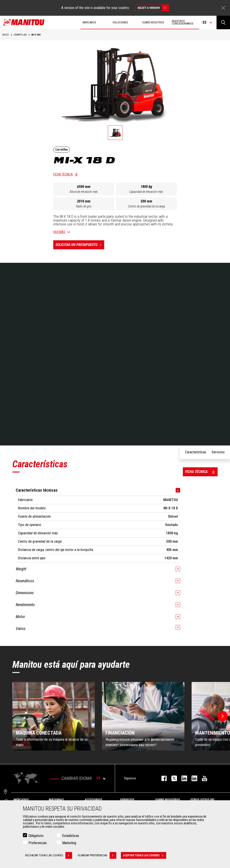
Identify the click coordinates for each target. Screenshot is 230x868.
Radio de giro (84, 206)
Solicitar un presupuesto (80, 245)
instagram (182, 778)
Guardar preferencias (97, 855)
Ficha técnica (63, 174)
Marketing (69, 843)
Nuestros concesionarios (183, 22)
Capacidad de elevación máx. (146, 192)
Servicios (127, 800)
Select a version (153, 8)
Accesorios (93, 800)
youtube (202, 778)
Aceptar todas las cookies (145, 855)
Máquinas (56, 800)
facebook (162, 778)
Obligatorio (36, 836)
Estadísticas (71, 836)
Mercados (21, 800)
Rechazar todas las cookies (49, 855)
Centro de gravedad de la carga (146, 206)
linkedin (192, 778)
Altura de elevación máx (84, 192)
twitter (172, 778)
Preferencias (38, 843)
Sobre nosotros (168, 800)
